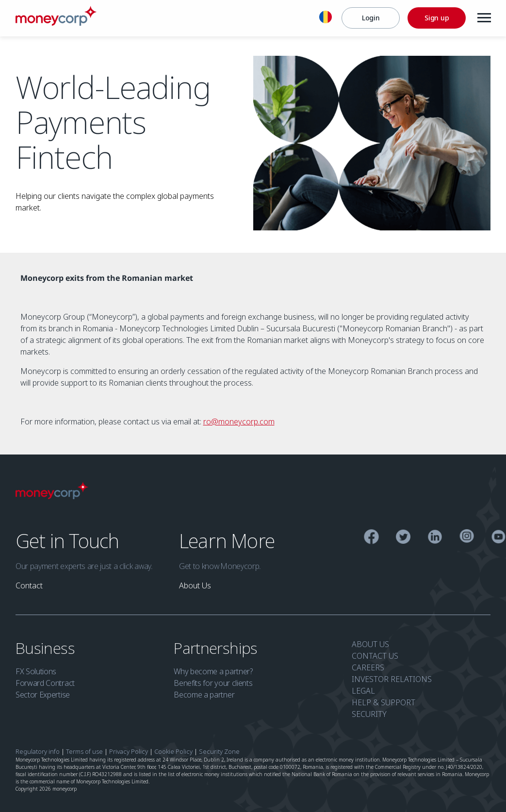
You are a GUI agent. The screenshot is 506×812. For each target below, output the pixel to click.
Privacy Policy (129, 751)
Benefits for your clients (213, 683)
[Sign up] (436, 18)
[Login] (370, 18)
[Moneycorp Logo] (56, 23)
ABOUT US (370, 644)
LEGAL (363, 691)
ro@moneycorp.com (239, 422)
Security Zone (219, 751)
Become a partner (204, 695)
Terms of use (84, 751)
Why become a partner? (213, 671)
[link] (29, 585)
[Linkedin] (435, 538)
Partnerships (217, 648)
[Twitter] (403, 538)
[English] (325, 18)
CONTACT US (375, 656)
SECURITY (369, 714)
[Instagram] (466, 538)
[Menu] (484, 18)
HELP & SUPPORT (384, 702)
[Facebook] (371, 538)
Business (47, 648)
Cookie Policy (173, 751)
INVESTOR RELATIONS (392, 679)
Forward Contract (45, 683)
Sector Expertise (43, 695)
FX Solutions (36, 671)
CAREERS (368, 667)
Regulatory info (38, 751)
